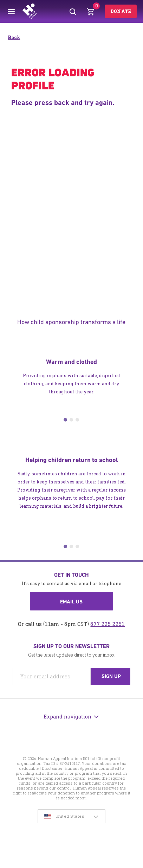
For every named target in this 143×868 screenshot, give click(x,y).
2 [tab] (71, 420)
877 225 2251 (108, 624)
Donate (121, 11)
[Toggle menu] (11, 12)
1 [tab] (65, 420)
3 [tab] (77, 420)
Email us (71, 602)
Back (14, 37)
